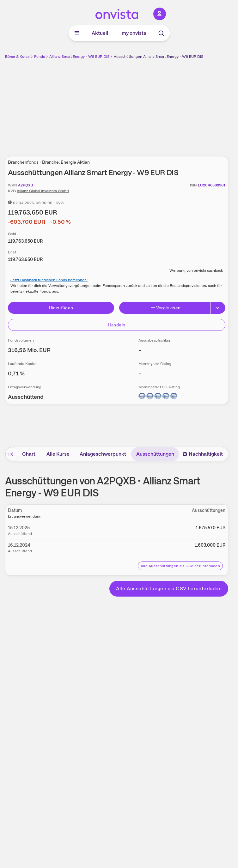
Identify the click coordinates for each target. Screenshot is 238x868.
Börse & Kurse (17, 57)
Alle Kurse (58, 454)
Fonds (40, 57)
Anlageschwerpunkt (103, 454)
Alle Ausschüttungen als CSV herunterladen (180, 566)
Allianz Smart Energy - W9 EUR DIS (79, 57)
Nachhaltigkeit (203, 454)
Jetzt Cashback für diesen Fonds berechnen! (49, 280)
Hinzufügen (61, 308)
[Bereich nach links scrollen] (12, 454)
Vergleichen (166, 308)
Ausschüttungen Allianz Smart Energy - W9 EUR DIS (159, 57)
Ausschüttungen (155, 454)
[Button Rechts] (218, 308)
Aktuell (100, 33)
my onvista (134, 33)
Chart (29, 454)
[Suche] (161, 33)
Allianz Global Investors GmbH (43, 191)
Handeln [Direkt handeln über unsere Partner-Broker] (117, 325)
